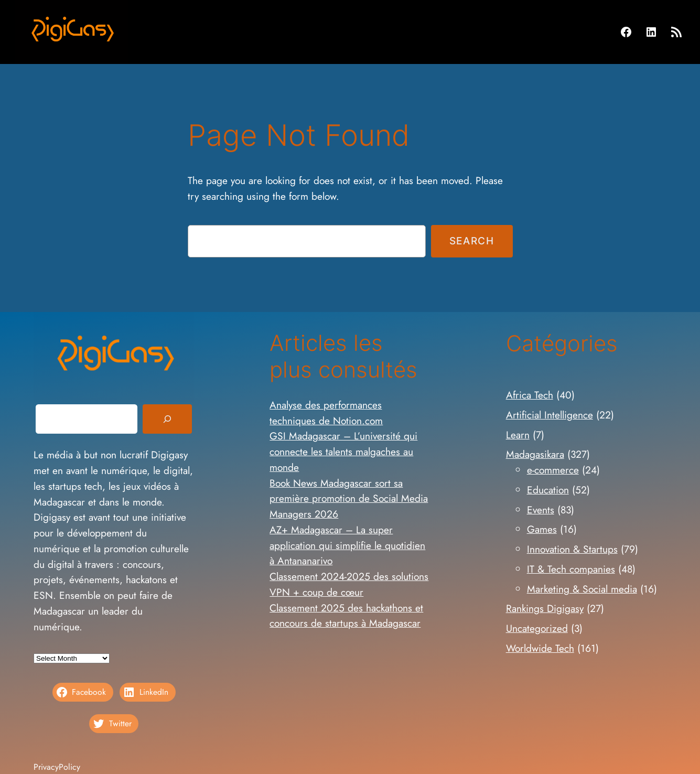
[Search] (167, 419)
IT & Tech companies (571, 569)
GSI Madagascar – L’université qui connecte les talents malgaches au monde (343, 451)
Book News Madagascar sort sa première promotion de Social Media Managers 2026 (349, 499)
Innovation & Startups (572, 549)
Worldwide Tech (540, 648)
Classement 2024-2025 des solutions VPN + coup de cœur (349, 584)
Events (541, 510)
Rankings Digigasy (545, 608)
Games (542, 529)
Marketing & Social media (582, 589)
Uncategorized (537, 628)
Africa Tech (530, 395)
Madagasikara (535, 454)
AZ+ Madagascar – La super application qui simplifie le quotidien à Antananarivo (347, 545)
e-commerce (553, 470)
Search (472, 241)
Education (548, 490)
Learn (518, 435)
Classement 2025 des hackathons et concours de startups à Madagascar (346, 616)
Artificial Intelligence (550, 415)
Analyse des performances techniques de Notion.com (326, 413)
